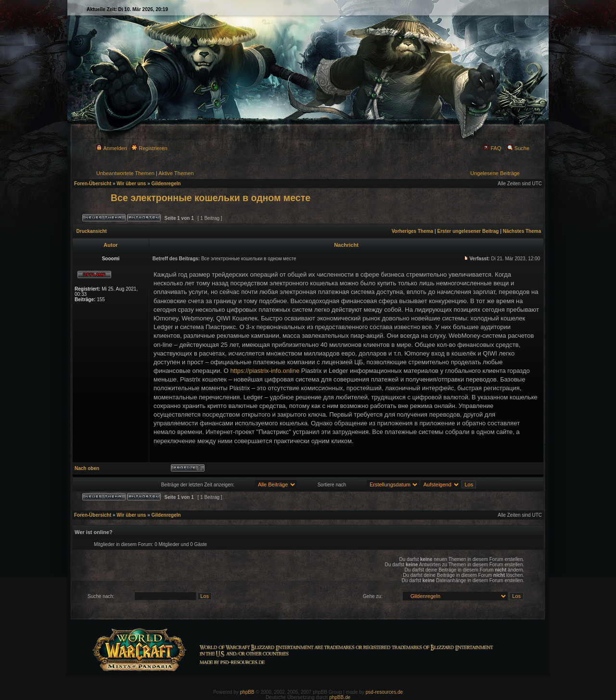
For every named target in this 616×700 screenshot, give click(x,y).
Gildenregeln (166, 184)
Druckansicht (92, 231)
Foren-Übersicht (93, 184)
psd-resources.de (384, 692)
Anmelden (112, 148)
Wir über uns (131, 184)
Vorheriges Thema (413, 231)
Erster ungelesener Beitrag (468, 231)
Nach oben (87, 468)
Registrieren (149, 148)
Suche (518, 148)
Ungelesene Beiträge (495, 173)
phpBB (247, 692)
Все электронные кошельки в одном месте (211, 198)
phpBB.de (340, 697)
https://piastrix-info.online (265, 371)
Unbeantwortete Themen (125, 173)
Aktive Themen (176, 173)
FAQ (492, 148)
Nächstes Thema (522, 231)
